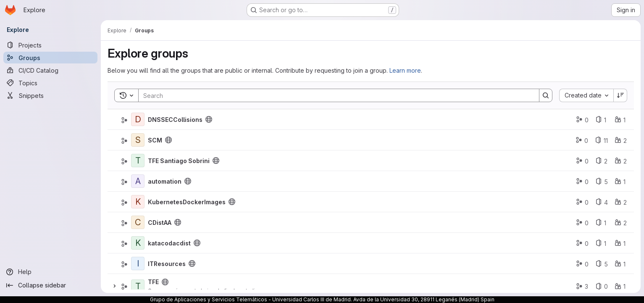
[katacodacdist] (138, 243)
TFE (153, 282)
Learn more (405, 70)
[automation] (138, 181)
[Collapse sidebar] (50, 285)
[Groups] (50, 58)
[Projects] (50, 45)
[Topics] (50, 83)
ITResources (167, 264)
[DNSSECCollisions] (138, 119)
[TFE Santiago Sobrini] (138, 161)
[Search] (335, 95)
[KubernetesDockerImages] (138, 202)
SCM (155, 140)
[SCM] (138, 140)
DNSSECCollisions (175, 120)
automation (165, 181)
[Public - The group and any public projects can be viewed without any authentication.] (209, 119)
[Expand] (114, 286)
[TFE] (138, 286)
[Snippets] (50, 95)
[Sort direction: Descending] (620, 95)
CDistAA (160, 223)
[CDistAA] (138, 222)
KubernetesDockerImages (187, 202)
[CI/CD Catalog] (50, 70)
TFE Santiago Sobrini (179, 161)
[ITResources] (138, 263)
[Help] (50, 272)
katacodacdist (169, 243)
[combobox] (586, 95)
